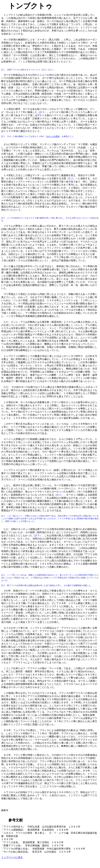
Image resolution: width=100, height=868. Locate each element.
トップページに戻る (12, 857)
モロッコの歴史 (53, 136)
